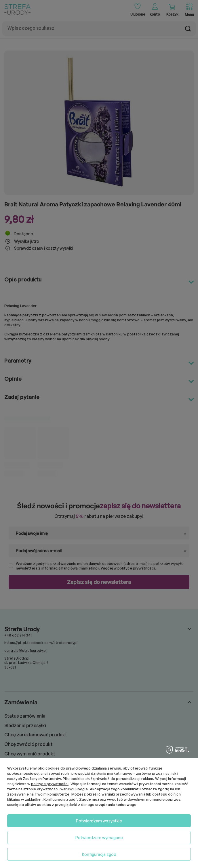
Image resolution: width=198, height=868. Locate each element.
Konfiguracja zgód (99, 854)
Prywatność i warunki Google (62, 789)
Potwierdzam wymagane (99, 838)
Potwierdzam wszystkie (99, 821)
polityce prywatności (50, 784)
